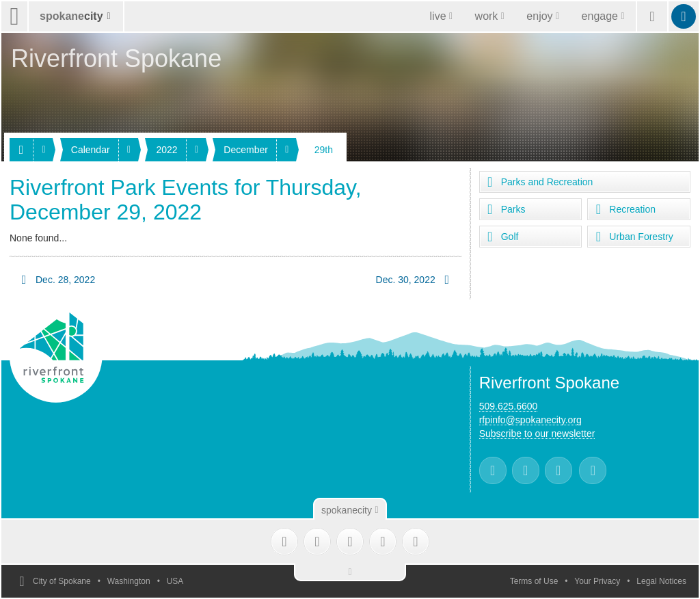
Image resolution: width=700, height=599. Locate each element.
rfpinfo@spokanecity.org (530, 420)
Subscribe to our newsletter (537, 434)
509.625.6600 (509, 406)
